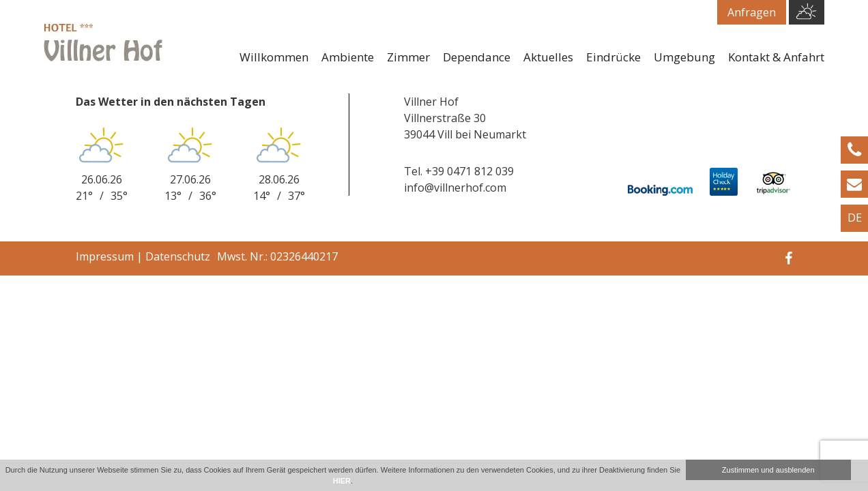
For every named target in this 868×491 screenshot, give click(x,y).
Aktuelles (548, 57)
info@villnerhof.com (455, 188)
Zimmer (408, 57)
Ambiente (348, 57)
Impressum (105, 256)
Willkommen (274, 57)
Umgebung (684, 57)
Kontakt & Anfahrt (776, 57)
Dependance (477, 57)
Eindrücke (613, 57)
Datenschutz (178, 256)
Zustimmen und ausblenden (768, 470)
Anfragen (752, 12)
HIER (342, 481)
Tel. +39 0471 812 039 (459, 171)
